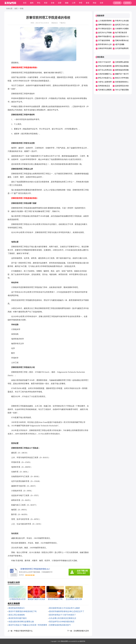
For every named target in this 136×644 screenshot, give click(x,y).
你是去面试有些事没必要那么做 (21, 622)
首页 (25, 3)
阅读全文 (55, 23)
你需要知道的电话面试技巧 (60, 625)
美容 (46, 3)
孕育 (81, 3)
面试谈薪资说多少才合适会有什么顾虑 (64, 608)
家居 (88, 3)
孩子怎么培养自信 (105, 70)
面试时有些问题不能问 (18, 618)
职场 (22, 9)
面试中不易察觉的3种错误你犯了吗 (23, 611)
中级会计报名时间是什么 (23, 631)
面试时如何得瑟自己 (17, 608)
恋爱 (60, 3)
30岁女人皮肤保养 (105, 82)
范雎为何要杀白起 (122, 40)
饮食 (53, 3)
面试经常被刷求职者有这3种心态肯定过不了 (67, 611)
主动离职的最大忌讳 (81, 631)
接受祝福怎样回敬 (122, 70)
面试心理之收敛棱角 (17, 615)
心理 (74, 3)
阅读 (95, 3)
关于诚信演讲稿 (104, 40)
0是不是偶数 (120, 44)
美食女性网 (64, 641)
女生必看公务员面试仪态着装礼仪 (63, 618)
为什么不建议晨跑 (122, 90)
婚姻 (67, 3)
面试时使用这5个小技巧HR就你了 (62, 615)
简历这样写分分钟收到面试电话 (62, 622)
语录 (102, 3)
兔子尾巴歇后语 (121, 33)
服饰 (32, 3)
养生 (39, 3)
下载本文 (62, 23)
